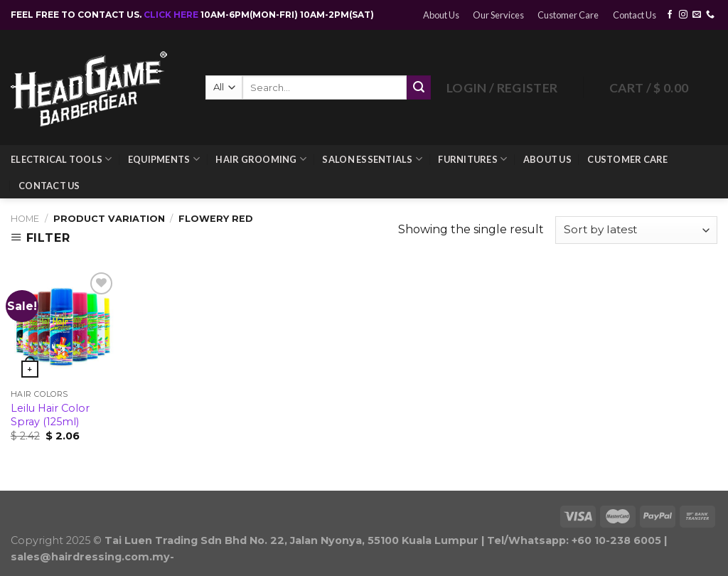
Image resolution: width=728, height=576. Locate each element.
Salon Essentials (372, 159)
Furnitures (472, 159)
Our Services (498, 15)
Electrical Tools (61, 159)
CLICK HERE (172, 15)
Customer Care (568, 15)
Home (25, 219)
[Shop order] (636, 230)
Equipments (164, 159)
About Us (441, 15)
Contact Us (635, 15)
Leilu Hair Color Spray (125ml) (50, 415)
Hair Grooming (261, 159)
